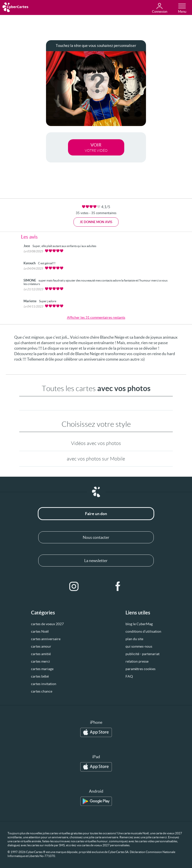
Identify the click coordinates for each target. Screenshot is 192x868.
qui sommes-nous (139, 646)
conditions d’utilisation (143, 631)
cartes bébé (40, 676)
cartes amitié (41, 654)
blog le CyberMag (139, 624)
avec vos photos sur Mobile (96, 459)
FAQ (129, 676)
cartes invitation (44, 684)
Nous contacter (96, 537)
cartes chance (42, 691)
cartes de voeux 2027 (47, 624)
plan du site (134, 639)
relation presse (137, 661)
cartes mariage (42, 669)
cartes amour (41, 646)
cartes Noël (40, 631)
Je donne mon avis (96, 222)
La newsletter (96, 561)
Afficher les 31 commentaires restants (96, 317)
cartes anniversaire (46, 639)
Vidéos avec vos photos (96, 443)
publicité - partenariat (142, 654)
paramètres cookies (140, 669)
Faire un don (96, 514)
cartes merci (40, 661)
